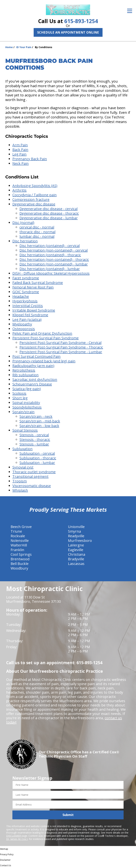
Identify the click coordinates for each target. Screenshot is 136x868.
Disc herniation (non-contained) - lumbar (54, 264)
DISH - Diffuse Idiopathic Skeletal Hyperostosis (51, 273)
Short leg (20, 398)
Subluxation (22, 449)
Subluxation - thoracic (38, 458)
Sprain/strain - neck (36, 416)
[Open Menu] (130, 11)
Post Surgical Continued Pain (36, 356)
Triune (16, 531)
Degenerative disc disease (34, 204)
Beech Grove (21, 527)
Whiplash (20, 490)
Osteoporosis (24, 329)
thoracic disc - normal (37, 232)
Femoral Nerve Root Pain (33, 287)
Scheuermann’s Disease (32, 384)
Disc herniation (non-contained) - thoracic (54, 259)
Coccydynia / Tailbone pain (35, 195)
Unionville (76, 527)
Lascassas (76, 564)
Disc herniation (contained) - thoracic (50, 255)
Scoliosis (19, 393)
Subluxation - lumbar (37, 463)
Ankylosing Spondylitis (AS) (35, 186)
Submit (68, 815)
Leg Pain (19, 154)
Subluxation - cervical (37, 453)
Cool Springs (21, 554)
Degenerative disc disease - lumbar (49, 218)
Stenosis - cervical (34, 435)
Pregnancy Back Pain (30, 159)
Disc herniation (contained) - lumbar (50, 269)
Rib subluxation (25, 375)
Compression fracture (31, 199)
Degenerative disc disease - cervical (49, 209)
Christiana (77, 554)
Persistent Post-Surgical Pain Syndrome (46, 338)
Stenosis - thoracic (35, 440)
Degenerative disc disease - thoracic (49, 213)
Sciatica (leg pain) (27, 389)
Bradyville (76, 559)
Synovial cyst (23, 467)
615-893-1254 (81, 21)
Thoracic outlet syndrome (34, 472)
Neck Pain (21, 163)
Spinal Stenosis (25, 430)
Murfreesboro (80, 541)
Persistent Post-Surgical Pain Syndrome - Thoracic (61, 347)
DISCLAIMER (14, 836)
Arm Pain (20, 145)
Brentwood (20, 559)
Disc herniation (25, 241)
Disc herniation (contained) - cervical (50, 246)
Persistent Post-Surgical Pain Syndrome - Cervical (60, 343)
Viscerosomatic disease (32, 486)
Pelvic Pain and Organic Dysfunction (42, 333)
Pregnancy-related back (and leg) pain (44, 361)
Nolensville (20, 541)
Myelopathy (22, 324)
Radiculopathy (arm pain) (33, 366)
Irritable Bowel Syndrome (34, 310)
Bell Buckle (20, 564)
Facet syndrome (26, 278)
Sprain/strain (23, 412)
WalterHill (19, 545)
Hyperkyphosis (25, 301)
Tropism (20, 481)
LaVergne (76, 545)
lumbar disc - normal (37, 236)
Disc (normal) (23, 223)
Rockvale (18, 536)
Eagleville (76, 550)
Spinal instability (26, 403)
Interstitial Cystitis (28, 306)
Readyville (76, 536)
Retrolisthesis (24, 370)
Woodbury (19, 568)
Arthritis (19, 190)
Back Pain (20, 150)
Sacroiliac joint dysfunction (35, 379)
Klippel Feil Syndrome (30, 315)
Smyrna (74, 531)
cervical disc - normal (37, 227)
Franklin (17, 550)
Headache (21, 296)
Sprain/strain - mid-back (40, 421)
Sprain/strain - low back (39, 426)
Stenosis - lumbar (34, 444)
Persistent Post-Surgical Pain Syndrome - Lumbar (61, 352)
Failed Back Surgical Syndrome (38, 283)
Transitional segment (30, 476)
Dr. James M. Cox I (17, 839)
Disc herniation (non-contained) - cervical (54, 250)
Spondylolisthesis (27, 407)
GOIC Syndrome (26, 292)
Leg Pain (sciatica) (27, 319)
